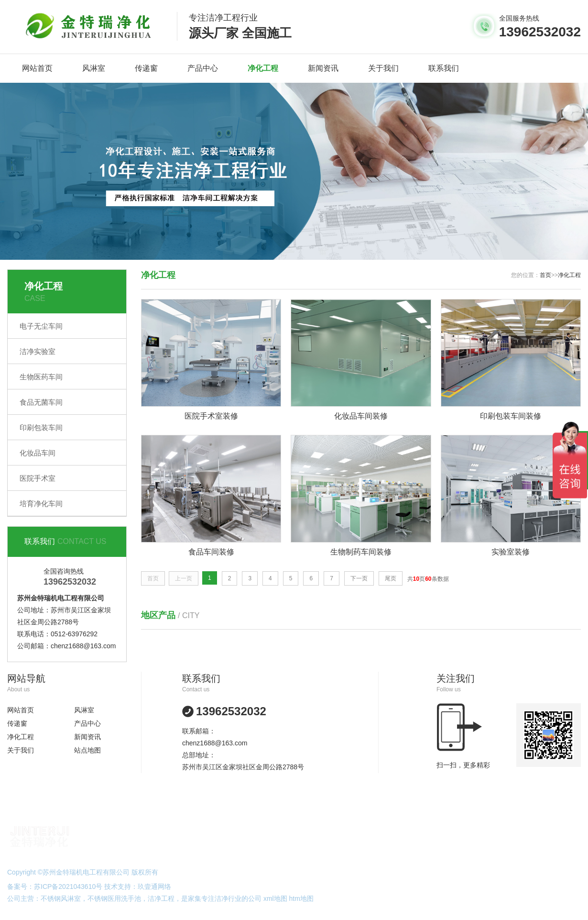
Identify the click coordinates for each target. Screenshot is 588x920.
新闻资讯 (323, 68)
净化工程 (263, 68)
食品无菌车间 (41, 402)
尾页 (391, 579)
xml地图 (275, 898)
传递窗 (146, 68)
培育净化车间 (41, 504)
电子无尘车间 (41, 326)
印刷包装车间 (41, 427)
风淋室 (94, 68)
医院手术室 (38, 478)
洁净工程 (161, 898)
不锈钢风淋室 (61, 898)
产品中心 (203, 68)
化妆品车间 (38, 453)
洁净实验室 (38, 351)
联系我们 (444, 68)
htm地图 (301, 898)
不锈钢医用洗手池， (118, 898)
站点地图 (87, 750)
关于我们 (383, 68)
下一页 (359, 579)
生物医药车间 (41, 377)
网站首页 (37, 68)
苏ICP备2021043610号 (68, 887)
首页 (545, 275)
